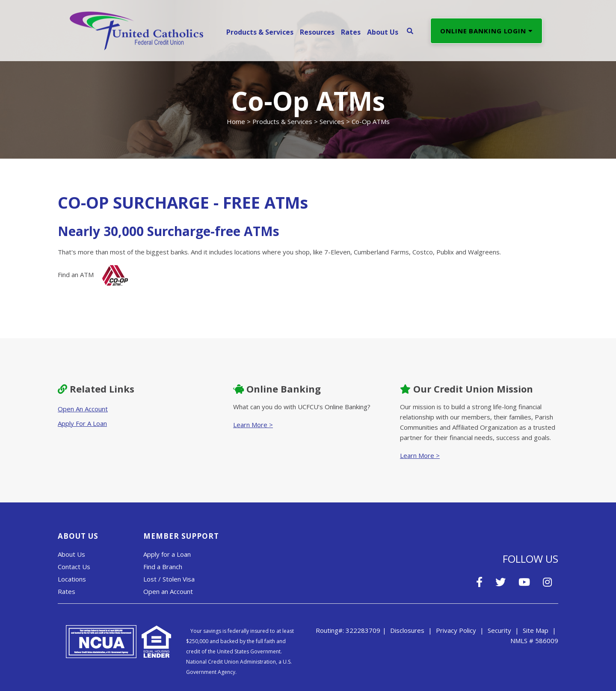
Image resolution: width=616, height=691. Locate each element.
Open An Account (83, 409)
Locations (72, 579)
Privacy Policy (456, 630)
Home (236, 121)
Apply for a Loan (167, 554)
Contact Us (74, 567)
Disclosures (407, 630)
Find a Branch (163, 567)
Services (332, 121)
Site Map (536, 630)
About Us (71, 554)
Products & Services (282, 121)
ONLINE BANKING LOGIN (486, 31)
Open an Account (168, 591)
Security (499, 630)
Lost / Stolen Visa (169, 579)
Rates (67, 591)
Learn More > (253, 425)
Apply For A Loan (82, 423)
